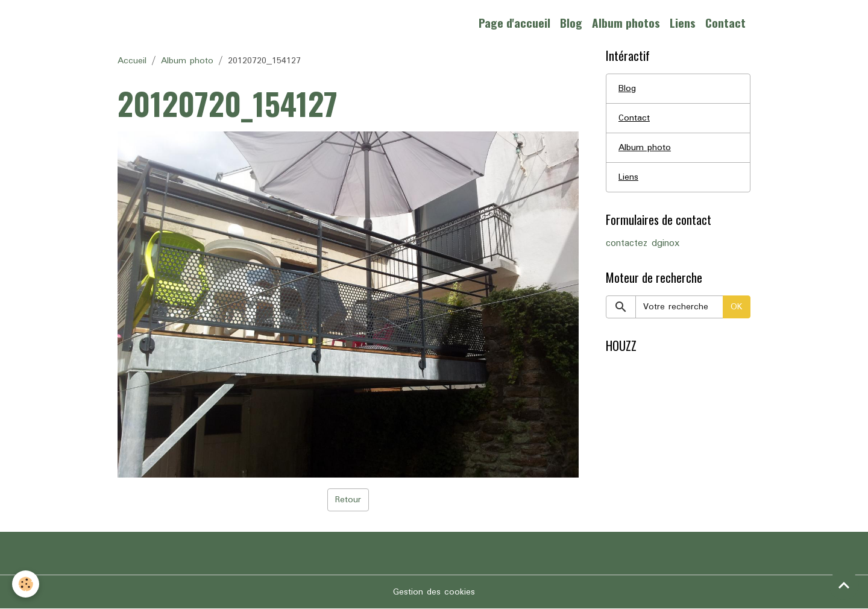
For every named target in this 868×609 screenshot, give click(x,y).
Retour (348, 500)
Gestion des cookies (434, 592)
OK (737, 307)
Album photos (626, 23)
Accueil (132, 61)
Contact (725, 23)
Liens (683, 23)
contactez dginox (643, 244)
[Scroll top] (844, 585)
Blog (571, 23)
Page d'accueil (514, 23)
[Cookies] (26, 584)
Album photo (187, 61)
